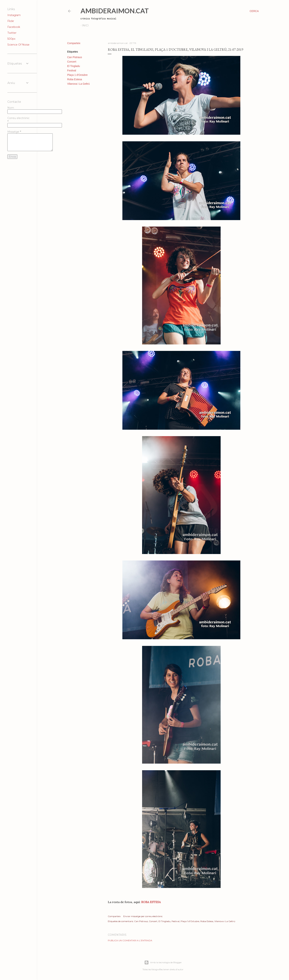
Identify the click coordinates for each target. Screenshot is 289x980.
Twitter (12, 33)
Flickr (11, 21)
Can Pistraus (75, 57)
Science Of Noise (18, 45)
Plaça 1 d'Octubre (78, 75)
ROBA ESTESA (151, 902)
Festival (72, 70)
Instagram (14, 15)
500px (11, 39)
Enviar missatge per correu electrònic (143, 916)
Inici (85, 25)
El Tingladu (74, 66)
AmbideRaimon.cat (115, 11)
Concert (72, 62)
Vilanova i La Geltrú (79, 84)
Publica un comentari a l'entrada (130, 940)
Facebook (14, 27)
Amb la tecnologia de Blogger (163, 962)
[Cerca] (254, 11)
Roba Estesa (75, 79)
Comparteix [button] (74, 43)
